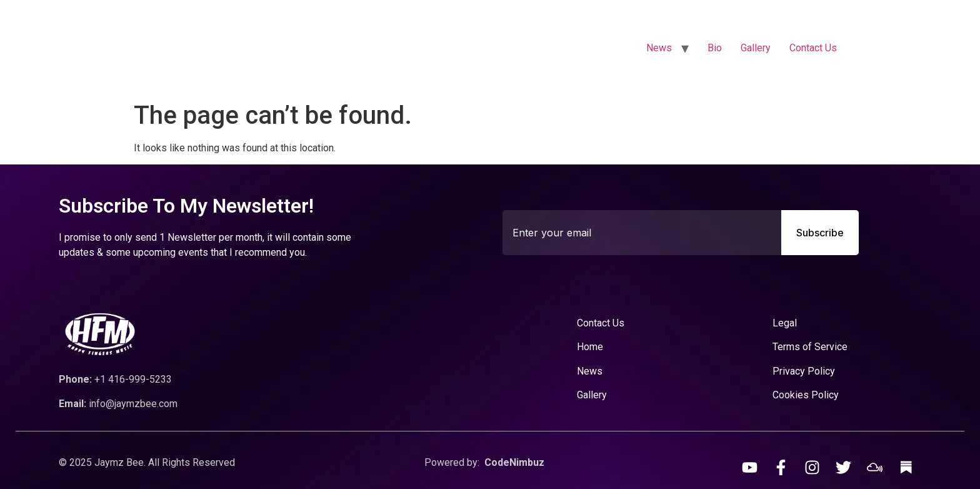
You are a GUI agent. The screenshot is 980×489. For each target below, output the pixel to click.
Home (590, 347)
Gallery (756, 48)
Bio (715, 48)
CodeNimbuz (514, 462)
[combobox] (642, 233)
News (659, 48)
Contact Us (813, 48)
